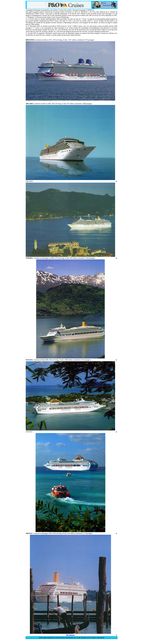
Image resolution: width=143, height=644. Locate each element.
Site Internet (70, 635)
